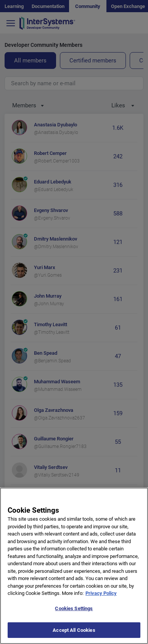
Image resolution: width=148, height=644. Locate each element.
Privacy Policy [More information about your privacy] (101, 600)
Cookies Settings (74, 615)
